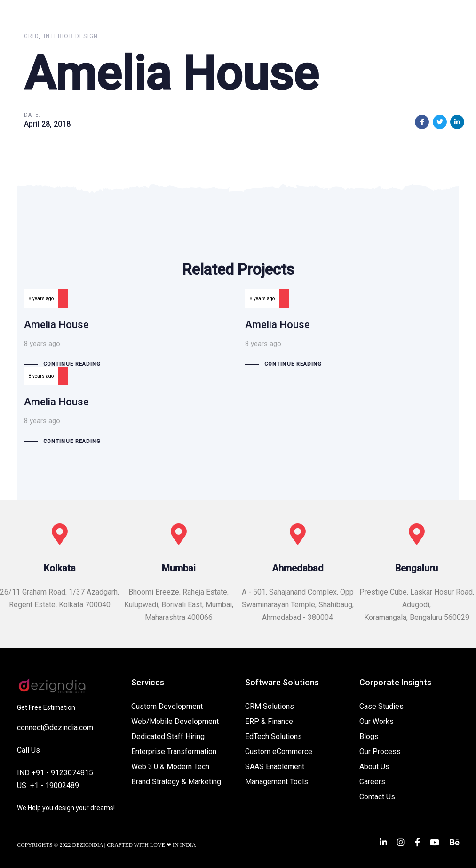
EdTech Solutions (274, 736)
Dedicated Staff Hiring (168, 736)
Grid (31, 36)
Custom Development (167, 706)
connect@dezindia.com (55, 727)
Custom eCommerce (279, 751)
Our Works (377, 721)
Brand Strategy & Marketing (176, 782)
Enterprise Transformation (174, 751)
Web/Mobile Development (175, 721)
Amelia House (127, 339)
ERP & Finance (269, 721)
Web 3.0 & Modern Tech (170, 767)
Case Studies (381, 706)
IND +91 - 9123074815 (55, 773)
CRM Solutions (270, 706)
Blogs (369, 736)
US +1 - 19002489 (48, 785)
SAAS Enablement (275, 767)
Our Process (380, 751)
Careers (372, 782)
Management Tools (277, 782)
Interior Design (71, 36)
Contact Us (377, 797)
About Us (374, 767)
